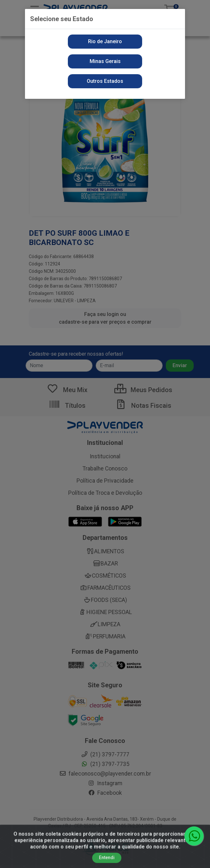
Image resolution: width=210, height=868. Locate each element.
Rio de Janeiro (105, 41)
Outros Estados (105, 81)
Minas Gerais (105, 61)
